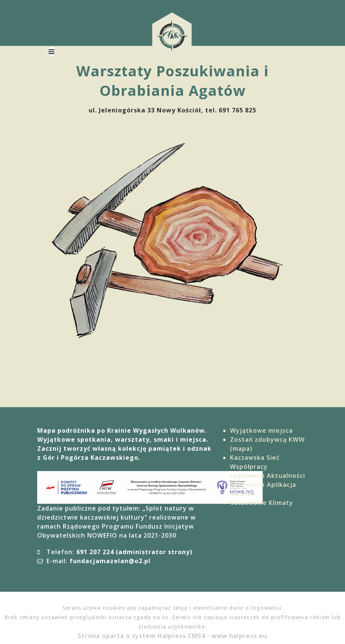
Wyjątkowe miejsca (261, 430)
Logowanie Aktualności (268, 476)
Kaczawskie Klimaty (262, 503)
